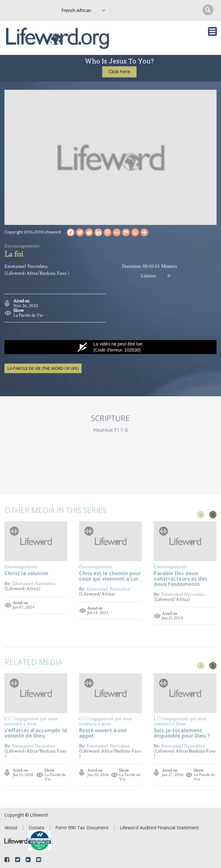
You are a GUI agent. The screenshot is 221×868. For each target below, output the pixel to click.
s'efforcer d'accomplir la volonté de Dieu (36, 733)
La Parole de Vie (28, 315)
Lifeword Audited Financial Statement (159, 827)
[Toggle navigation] (212, 31)
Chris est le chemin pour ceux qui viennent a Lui (110, 576)
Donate (37, 827)
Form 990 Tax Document (82, 827)
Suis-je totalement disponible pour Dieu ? (182, 733)
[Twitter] (80, 232)
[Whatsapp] (135, 232)
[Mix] (126, 232)
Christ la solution (26, 574)
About (11, 827)
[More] (144, 232)
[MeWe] (117, 232)
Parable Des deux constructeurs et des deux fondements (181, 579)
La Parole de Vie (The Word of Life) (43, 368)
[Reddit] (89, 232)
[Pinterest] (107, 232)
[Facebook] (71, 232)
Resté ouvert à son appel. (103, 733)
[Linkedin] (98, 232)
